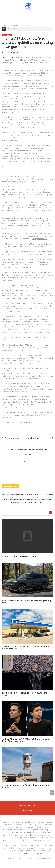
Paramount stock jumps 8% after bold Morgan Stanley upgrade (27, 786)
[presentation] (27, 473)
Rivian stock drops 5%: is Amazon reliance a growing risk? (26, 602)
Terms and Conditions (28, 806)
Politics (7, 35)
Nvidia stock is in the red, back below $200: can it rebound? (25, 694)
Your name (27, 457)
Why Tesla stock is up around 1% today (20, 556)
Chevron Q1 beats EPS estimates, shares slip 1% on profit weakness (25, 648)
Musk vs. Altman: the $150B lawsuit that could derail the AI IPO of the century (26, 740)
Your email (27, 464)
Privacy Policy (28, 810)
